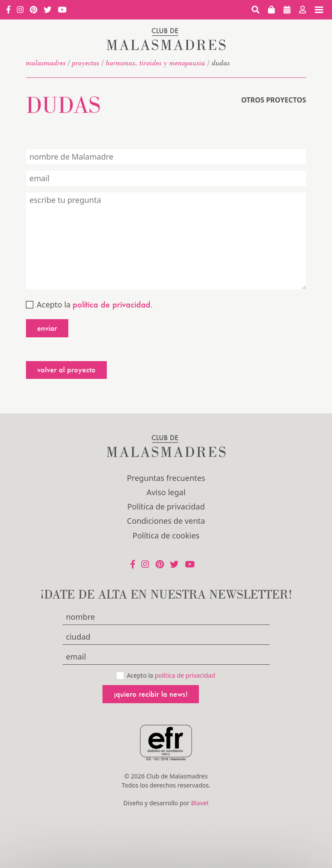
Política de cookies (166, 535)
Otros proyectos (274, 100)
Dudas (63, 104)
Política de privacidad (166, 506)
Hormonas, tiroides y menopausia (156, 63)
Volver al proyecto (66, 370)
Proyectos (86, 63)
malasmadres (46, 63)
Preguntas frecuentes (166, 478)
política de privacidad (185, 675)
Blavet (200, 803)
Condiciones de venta (166, 521)
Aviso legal (166, 492)
